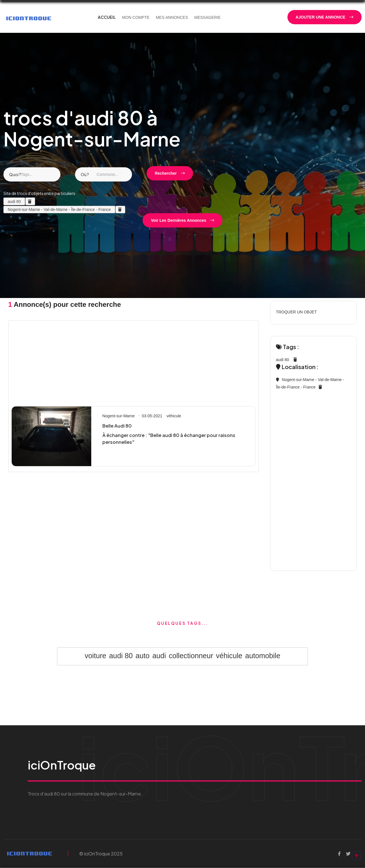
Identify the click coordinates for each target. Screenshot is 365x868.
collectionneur (191, 656)
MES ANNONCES (172, 17)
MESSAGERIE (207, 17)
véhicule (174, 416)
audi (159, 656)
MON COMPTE (136, 17)
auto (142, 656)
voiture (96, 656)
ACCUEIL (107, 17)
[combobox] (32, 174)
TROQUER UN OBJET (296, 312)
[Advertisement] (134, 362)
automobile (263, 656)
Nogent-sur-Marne (119, 416)
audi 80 (283, 360)
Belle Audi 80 (117, 426)
